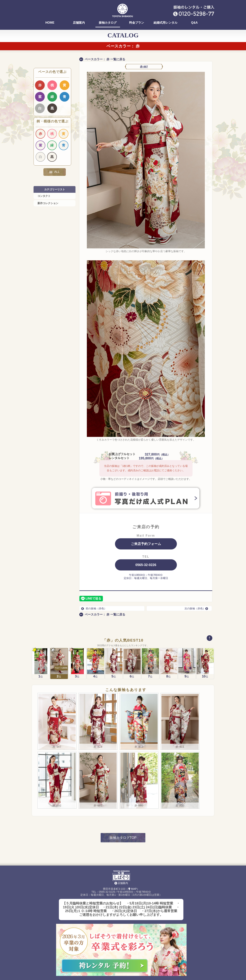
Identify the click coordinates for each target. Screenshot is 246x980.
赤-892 (57, 762)
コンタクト (44, 196)
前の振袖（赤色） (94, 608)
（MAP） (132, 845)
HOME (50, 23)
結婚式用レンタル (165, 23)
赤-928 (98, 703)
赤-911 (180, 703)
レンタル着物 (109, 965)
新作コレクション (48, 203)
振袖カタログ (108, 23)
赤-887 (144, 67)
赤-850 (180, 762)
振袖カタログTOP (123, 794)
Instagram (158, 965)
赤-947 (57, 703)
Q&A (194, 23)
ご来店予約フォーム (146, 544)
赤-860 (139, 762)
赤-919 (139, 703)
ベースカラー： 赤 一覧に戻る (105, 59)
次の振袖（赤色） (197, 608)
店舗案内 (79, 23)
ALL (54, 172)
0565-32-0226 (146, 565)
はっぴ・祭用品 (133, 965)
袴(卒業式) (85, 966)
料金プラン (137, 23)
